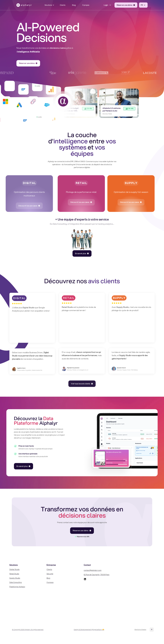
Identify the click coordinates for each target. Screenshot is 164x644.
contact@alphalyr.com (93, 570)
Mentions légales (140, 630)
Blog (74, 4)
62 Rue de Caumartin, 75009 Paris (97, 575)
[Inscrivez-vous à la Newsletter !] (138, 590)
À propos (86, 4)
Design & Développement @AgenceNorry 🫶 (89, 630)
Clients (63, 4)
